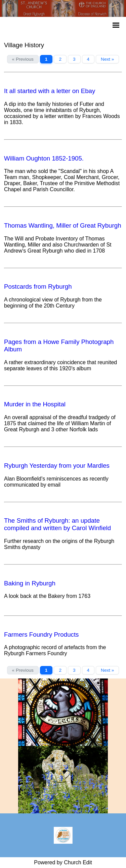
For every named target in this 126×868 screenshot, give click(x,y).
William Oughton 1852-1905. (44, 158)
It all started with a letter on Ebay (50, 91)
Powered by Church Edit (63, 862)
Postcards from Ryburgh (38, 286)
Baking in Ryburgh (30, 583)
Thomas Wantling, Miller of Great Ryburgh (63, 225)
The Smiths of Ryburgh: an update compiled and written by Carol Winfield (57, 524)
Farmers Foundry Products (41, 634)
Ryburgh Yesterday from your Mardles (57, 466)
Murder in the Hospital (35, 404)
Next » (107, 59)
